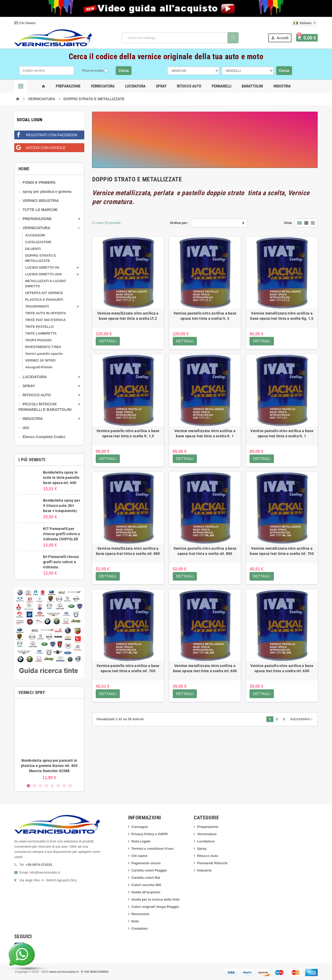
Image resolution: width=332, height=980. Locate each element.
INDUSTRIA (33, 419)
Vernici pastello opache (44, 354)
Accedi (281, 38)
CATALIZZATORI (38, 242)
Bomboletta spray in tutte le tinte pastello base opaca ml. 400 (61, 478)
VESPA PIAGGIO (38, 340)
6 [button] (58, 786)
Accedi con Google (40, 147)
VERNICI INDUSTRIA (41, 201)
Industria (282, 86)
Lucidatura (135, 86)
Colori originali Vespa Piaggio (155, 907)
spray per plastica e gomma (47, 192)
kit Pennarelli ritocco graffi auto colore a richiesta (61, 562)
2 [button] (34, 786)
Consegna (140, 827)
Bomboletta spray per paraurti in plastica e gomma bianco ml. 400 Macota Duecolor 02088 (49, 766)
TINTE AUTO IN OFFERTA (46, 313)
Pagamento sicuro (146, 863)
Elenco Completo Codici (44, 437)
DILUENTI (33, 249)
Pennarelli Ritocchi (212, 863)
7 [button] (64, 786)
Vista (288, 223)
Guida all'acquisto (146, 892)
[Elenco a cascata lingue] (305, 23)
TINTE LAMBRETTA (41, 333)
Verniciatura (103, 86)
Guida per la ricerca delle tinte (156, 899)
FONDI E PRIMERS (39, 182)
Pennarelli (222, 86)
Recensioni (140, 914)
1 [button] (28, 786)
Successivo (302, 720)
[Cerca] (181, 38)
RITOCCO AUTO (37, 395)
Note (135, 921)
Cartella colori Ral (146, 878)
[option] (49, 741)
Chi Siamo (25, 23)
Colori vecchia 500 (146, 885)
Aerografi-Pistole (39, 367)
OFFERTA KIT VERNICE (44, 293)
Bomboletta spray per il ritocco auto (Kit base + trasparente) (62, 506)
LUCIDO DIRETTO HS (42, 267)
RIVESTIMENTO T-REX (43, 347)
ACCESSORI (35, 235)
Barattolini (252, 86)
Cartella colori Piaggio (149, 870)
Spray (161, 86)
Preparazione (68, 86)
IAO (26, 428)
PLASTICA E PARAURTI (44, 300)
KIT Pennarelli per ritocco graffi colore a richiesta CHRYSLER (61, 534)
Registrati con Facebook (46, 134)
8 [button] (70, 786)
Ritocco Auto (189, 86)
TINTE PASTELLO (39, 327)
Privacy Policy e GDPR (150, 834)
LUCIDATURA (35, 377)
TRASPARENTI (37, 306)
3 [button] (40, 786)
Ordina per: (179, 223)
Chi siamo (140, 856)
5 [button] (52, 786)
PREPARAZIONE (37, 219)
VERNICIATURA (36, 228)
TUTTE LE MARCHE (40, 210)
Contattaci (140, 928)
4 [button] (46, 786)
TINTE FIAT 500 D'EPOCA (46, 320)
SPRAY (29, 386)
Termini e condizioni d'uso (153, 849)
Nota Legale (141, 841)
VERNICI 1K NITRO (40, 360)
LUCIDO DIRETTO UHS (43, 274)
